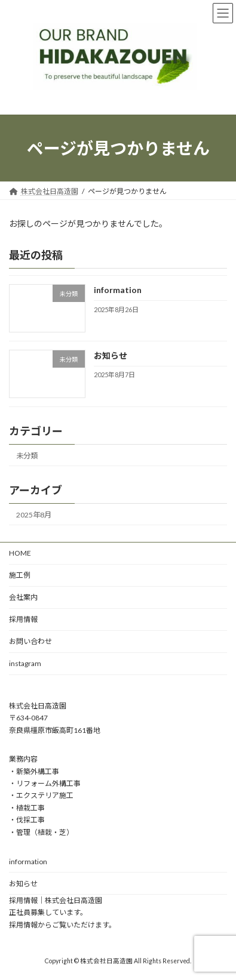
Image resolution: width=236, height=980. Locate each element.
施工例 (20, 575)
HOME (20, 553)
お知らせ (111, 355)
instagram (25, 663)
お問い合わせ (30, 641)
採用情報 (23, 619)
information (118, 290)
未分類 (27, 456)
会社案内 (23, 597)
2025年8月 (34, 515)
